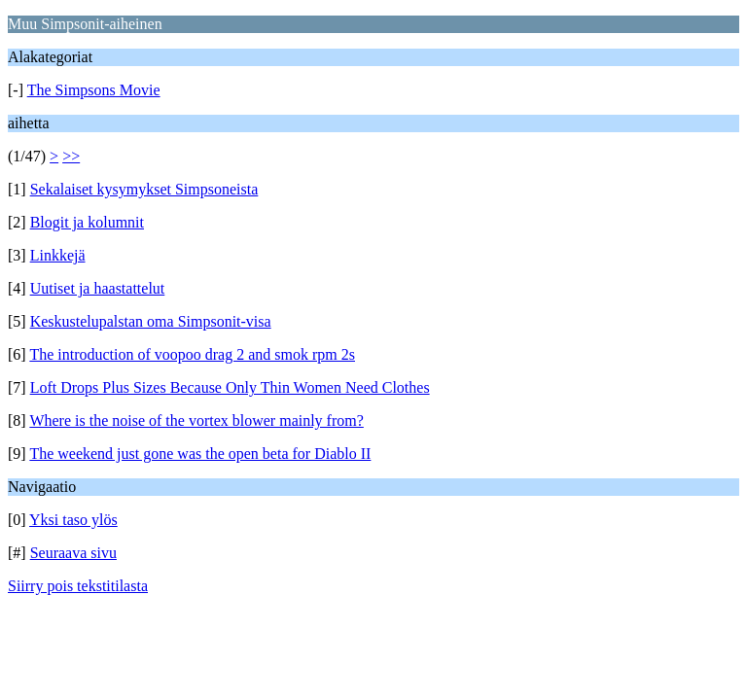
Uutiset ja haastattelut (98, 288)
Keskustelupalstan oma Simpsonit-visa (151, 321)
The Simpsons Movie (94, 90)
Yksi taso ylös (73, 520)
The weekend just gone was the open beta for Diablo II (200, 454)
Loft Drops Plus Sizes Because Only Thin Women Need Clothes (230, 387)
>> (71, 156)
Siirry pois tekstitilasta (78, 586)
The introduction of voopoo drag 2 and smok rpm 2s (192, 354)
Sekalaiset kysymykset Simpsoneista (144, 189)
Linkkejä (58, 255)
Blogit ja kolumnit (87, 222)
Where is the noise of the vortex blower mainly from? (196, 420)
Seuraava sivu (73, 553)
